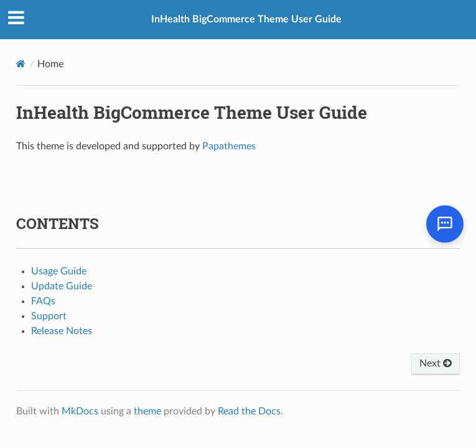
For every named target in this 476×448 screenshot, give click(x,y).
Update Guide (62, 286)
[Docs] (21, 64)
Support (49, 316)
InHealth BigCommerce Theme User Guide (246, 19)
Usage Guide (59, 271)
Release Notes (62, 331)
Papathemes (229, 146)
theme (147, 411)
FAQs (43, 301)
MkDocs (80, 411)
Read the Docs (249, 411)
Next (436, 363)
